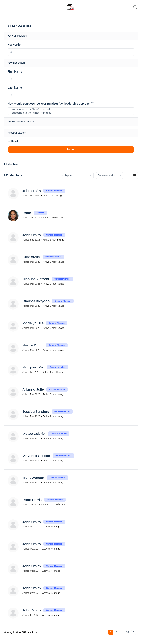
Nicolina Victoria (36, 279)
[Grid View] (129, 176)
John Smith (32, 191)
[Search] (135, 7)
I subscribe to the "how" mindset (68, 109)
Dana (27, 213)
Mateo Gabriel (34, 434)
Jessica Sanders (36, 412)
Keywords (14, 45)
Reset (14, 141)
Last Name (15, 88)
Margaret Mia (33, 367)
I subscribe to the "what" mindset (68, 113)
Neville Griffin (33, 345)
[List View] (135, 176)
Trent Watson (33, 478)
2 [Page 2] (116, 632)
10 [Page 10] (127, 632)
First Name (15, 72)
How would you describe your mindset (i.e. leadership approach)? (51, 104)
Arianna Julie (33, 389)
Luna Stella (31, 257)
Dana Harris (32, 500)
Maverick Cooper (36, 456)
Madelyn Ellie (33, 323)
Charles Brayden (36, 301)
